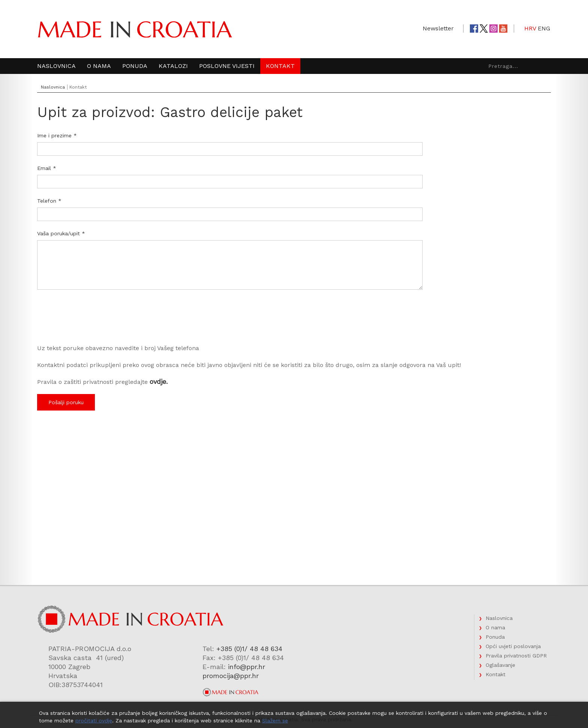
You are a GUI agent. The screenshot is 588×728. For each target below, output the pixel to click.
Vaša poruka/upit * (61, 233)
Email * (47, 168)
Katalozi (173, 66)
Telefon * (49, 201)
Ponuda (135, 66)
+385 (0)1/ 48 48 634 (249, 649)
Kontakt (280, 66)
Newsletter (438, 28)
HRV (530, 28)
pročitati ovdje (94, 720)
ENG (544, 28)
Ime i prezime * (57, 135)
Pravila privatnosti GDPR (516, 656)
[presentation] (94, 321)
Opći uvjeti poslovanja (513, 646)
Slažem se (275, 720)
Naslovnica (56, 66)
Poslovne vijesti (227, 66)
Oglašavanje (500, 665)
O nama (99, 66)
